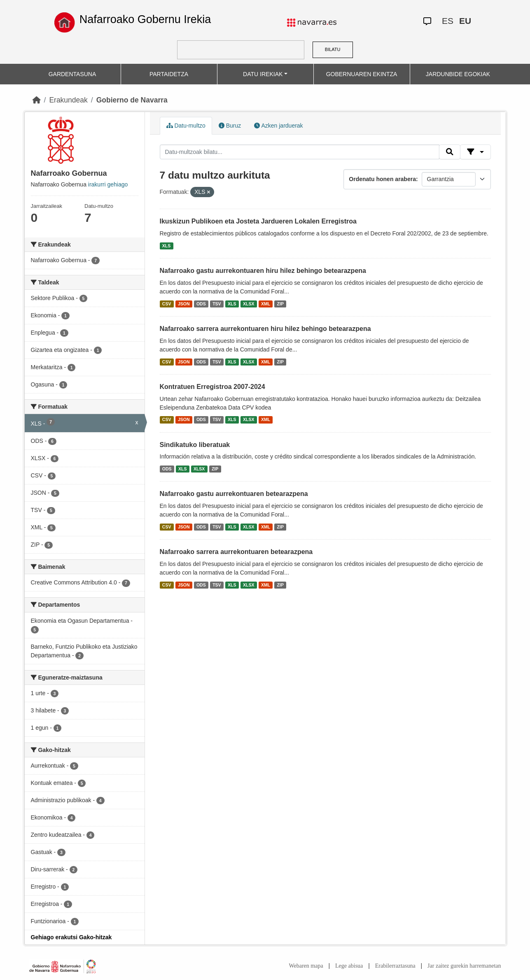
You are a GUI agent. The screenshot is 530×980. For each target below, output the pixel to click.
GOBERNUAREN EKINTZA (362, 74)
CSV (167, 304)
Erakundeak (68, 100)
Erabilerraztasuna (395, 966)
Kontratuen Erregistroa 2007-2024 (212, 387)
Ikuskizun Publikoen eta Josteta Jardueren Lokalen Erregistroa (258, 221)
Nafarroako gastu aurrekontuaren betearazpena (234, 494)
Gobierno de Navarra (132, 100)
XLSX (249, 304)
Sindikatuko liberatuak (195, 445)
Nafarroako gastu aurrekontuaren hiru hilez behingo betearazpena (263, 271)
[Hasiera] (37, 100)
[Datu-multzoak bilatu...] (300, 152)
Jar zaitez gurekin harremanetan (464, 966)
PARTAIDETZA (169, 74)
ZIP (280, 304)
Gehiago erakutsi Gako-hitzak (71, 937)
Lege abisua (349, 966)
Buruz (230, 126)
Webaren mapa (306, 966)
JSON (184, 304)
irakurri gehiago (108, 184)
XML (266, 304)
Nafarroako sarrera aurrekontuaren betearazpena (236, 552)
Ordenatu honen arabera (382, 179)
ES (448, 21)
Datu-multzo (186, 126)
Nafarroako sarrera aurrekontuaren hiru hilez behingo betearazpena (265, 329)
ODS (201, 304)
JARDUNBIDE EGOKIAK (458, 74)
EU (465, 21)
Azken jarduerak (278, 126)
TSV (217, 304)
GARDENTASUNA (72, 74)
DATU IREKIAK (263, 74)
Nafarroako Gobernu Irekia (145, 19)
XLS (166, 246)
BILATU (333, 49)
